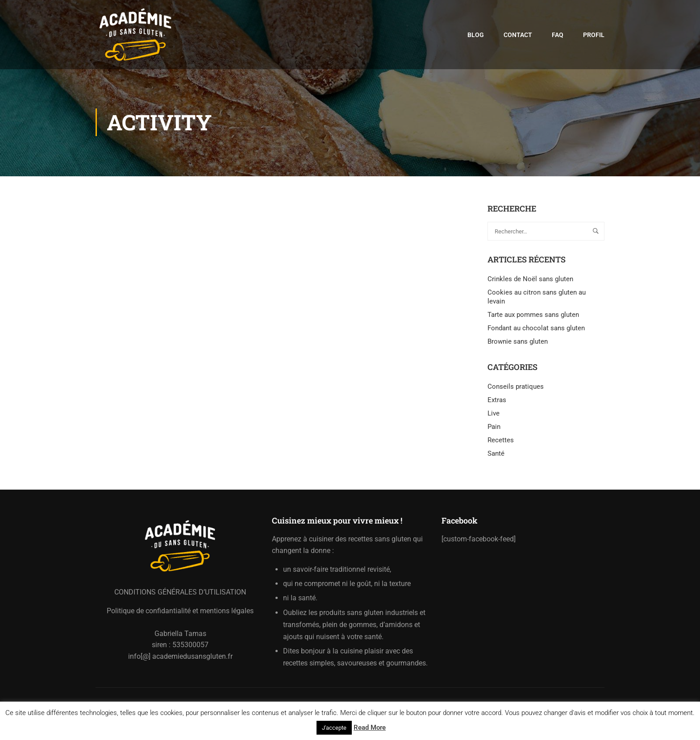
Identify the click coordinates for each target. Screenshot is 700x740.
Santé (496, 456)
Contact (518, 35)
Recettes (501, 442)
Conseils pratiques (516, 389)
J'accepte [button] (334, 728)
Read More (370, 728)
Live (494, 416)
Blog (476, 35)
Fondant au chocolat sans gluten (536, 330)
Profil (594, 35)
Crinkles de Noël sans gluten (530, 281)
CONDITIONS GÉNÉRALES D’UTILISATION (180, 592)
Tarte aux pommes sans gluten (533, 317)
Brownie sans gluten (518, 344)
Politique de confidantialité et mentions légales (180, 611)
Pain (494, 429)
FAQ (558, 35)
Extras (497, 402)
